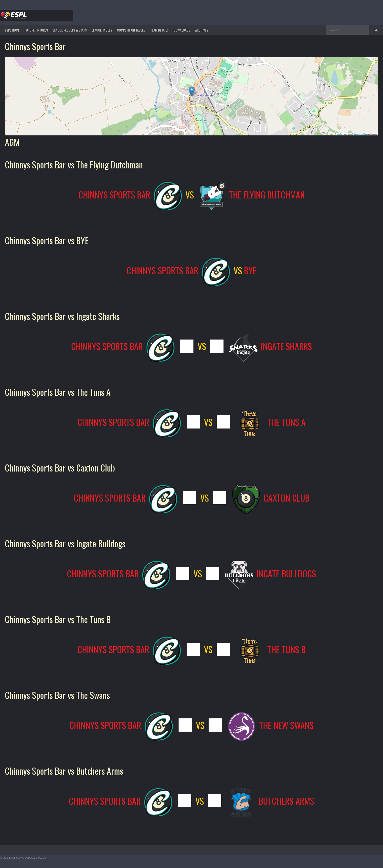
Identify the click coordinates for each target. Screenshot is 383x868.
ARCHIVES (202, 30)
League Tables (102, 30)
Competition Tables (131, 30)
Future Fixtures (36, 30)
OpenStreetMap (360, 134)
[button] (192, 91)
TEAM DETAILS (159, 30)
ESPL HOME (12, 30)
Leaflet (339, 134)
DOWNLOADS (182, 30)
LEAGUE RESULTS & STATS (70, 30)
